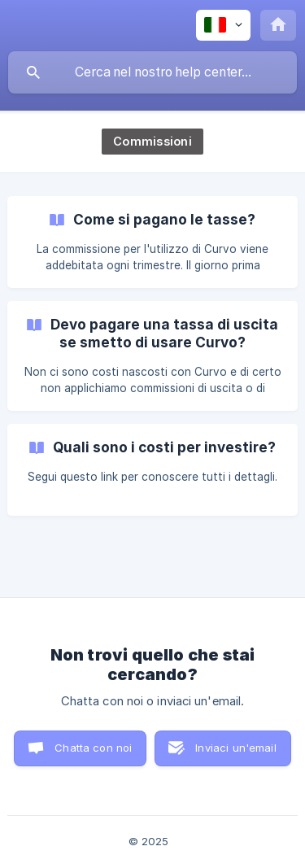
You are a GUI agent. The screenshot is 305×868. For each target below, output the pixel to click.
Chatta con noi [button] (93, 748)
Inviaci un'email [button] (235, 748)
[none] (223, 25)
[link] (152, 242)
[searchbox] (152, 72)
